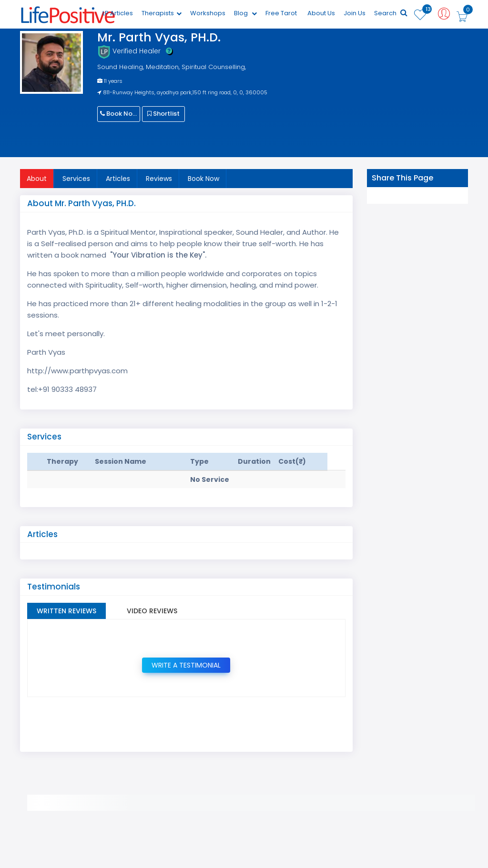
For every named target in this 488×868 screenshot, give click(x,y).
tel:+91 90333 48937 (62, 389)
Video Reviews (152, 611)
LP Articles (118, 13)
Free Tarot (281, 13)
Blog (245, 13)
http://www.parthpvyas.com (77, 371)
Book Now (119, 114)
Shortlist (163, 114)
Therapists (162, 13)
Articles (118, 179)
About (37, 179)
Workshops (208, 13)
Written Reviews (66, 611)
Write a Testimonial (186, 665)
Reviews (159, 179)
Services (76, 179)
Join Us (355, 13)
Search (391, 13)
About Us (321, 13)
